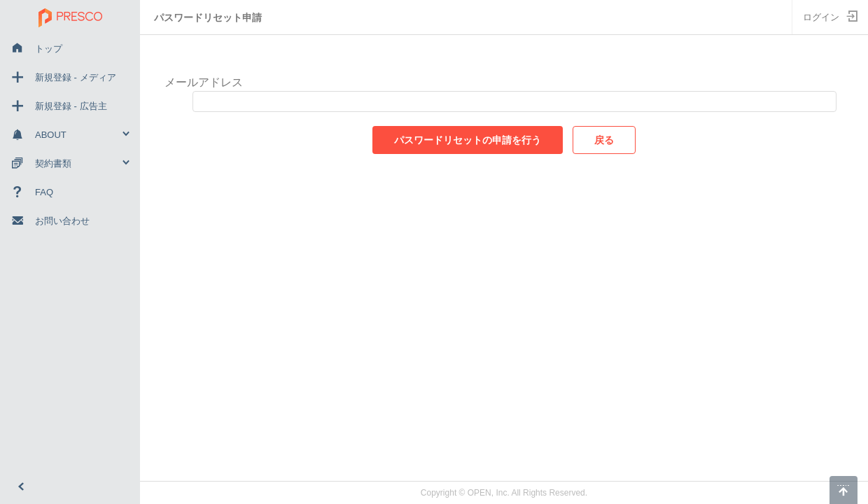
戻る (604, 140)
